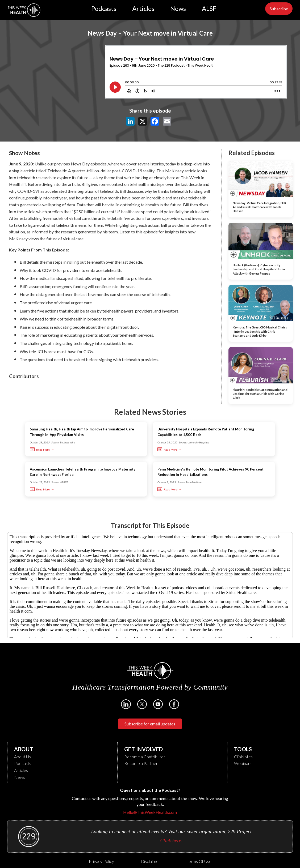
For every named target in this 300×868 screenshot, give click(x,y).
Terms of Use (199, 861)
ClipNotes (243, 757)
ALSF (209, 8)
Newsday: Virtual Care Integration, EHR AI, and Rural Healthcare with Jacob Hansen (259, 207)
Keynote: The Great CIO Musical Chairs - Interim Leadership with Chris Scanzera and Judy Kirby (260, 331)
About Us (22, 757)
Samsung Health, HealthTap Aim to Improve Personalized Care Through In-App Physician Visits (82, 432)
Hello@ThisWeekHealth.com (150, 812)
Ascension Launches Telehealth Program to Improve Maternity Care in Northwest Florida (83, 472)
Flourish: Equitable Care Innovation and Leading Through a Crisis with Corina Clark (260, 394)
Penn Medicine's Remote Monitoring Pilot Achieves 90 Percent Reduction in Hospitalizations (211, 472)
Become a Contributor (145, 757)
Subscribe (279, 9)
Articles (143, 8)
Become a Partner (141, 763)
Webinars (243, 763)
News (178, 8)
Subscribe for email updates (150, 724)
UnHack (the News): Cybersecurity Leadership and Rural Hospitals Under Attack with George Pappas (259, 269)
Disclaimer (150, 861)
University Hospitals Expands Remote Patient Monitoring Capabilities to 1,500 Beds (206, 432)
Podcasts (104, 8)
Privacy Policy (101, 861)
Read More (40, 450)
